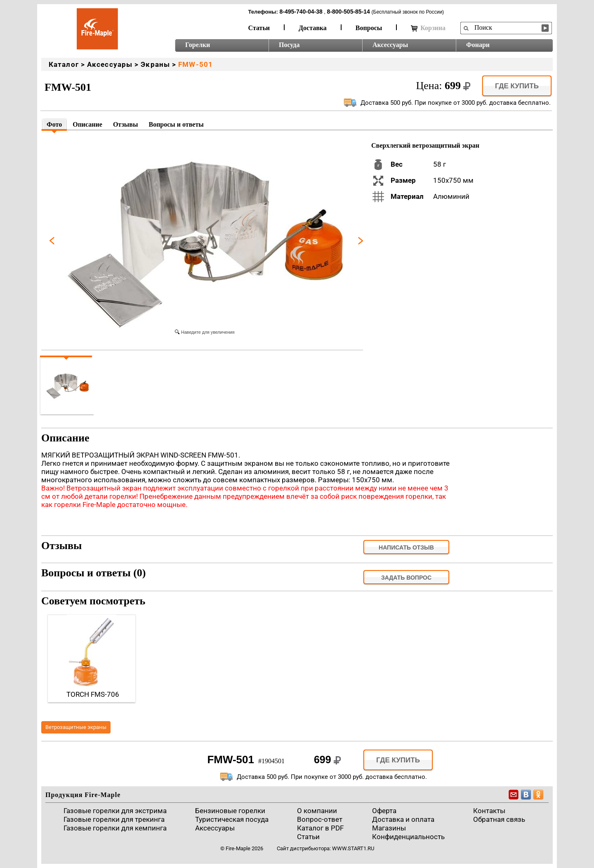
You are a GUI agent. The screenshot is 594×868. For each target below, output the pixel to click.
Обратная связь (499, 819)
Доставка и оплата (403, 819)
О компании (317, 811)
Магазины (389, 828)
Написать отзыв (406, 547)
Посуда (289, 45)
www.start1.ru (353, 848)
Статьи (259, 28)
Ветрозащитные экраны (76, 727)
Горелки (198, 45)
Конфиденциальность (408, 837)
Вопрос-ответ (320, 819)
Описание (87, 124)
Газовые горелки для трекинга (114, 819)
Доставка (313, 28)
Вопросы (369, 28)
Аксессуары (390, 45)
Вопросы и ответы (176, 124)
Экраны (155, 64)
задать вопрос (406, 578)
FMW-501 (196, 64)
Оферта (384, 811)
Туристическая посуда (232, 819)
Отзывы (126, 124)
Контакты (489, 811)
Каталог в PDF (320, 828)
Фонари (478, 45)
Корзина (428, 28)
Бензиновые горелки (230, 811)
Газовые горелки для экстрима (115, 811)
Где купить (517, 86)
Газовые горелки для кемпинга (115, 828)
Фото (54, 124)
